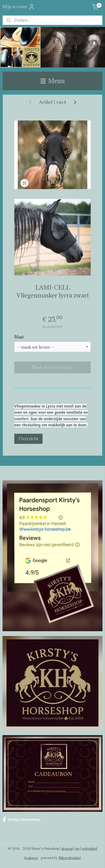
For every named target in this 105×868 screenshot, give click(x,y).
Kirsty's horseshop (22, 820)
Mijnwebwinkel (70, 858)
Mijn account (19, 7)
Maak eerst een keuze (53, 367)
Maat (19, 337)
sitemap (67, 848)
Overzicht (28, 439)
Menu (53, 81)
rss (77, 848)
